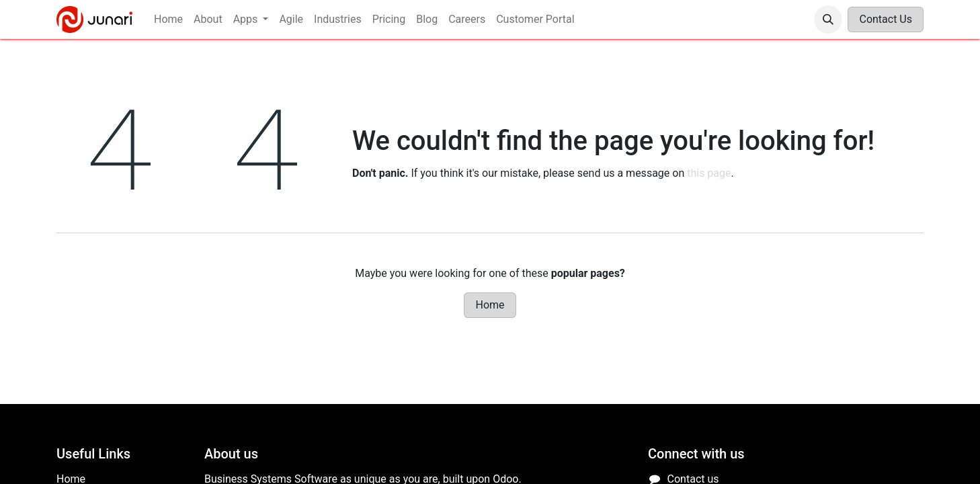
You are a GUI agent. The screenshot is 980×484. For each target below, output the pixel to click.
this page (709, 173)
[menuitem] (168, 19)
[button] (828, 19)
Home (490, 305)
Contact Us (886, 19)
